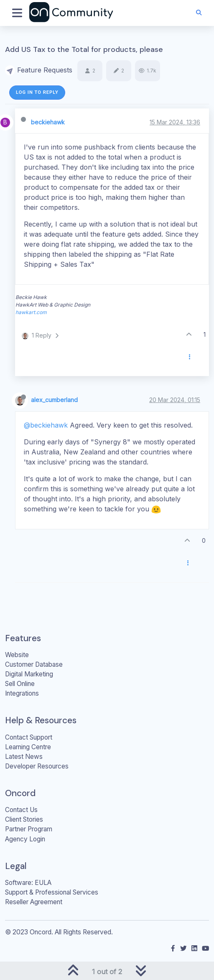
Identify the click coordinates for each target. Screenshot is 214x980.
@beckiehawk (46, 425)
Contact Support (29, 737)
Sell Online (20, 684)
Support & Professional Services (52, 892)
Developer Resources (37, 766)
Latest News (24, 757)
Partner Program (29, 829)
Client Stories (24, 819)
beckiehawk (48, 122)
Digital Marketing (29, 674)
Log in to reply (37, 92)
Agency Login (25, 839)
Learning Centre (28, 747)
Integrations (22, 693)
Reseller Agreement (34, 902)
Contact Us (21, 810)
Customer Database (34, 664)
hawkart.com (31, 312)
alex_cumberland (54, 400)
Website (17, 655)
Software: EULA (28, 883)
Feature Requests (45, 70)
